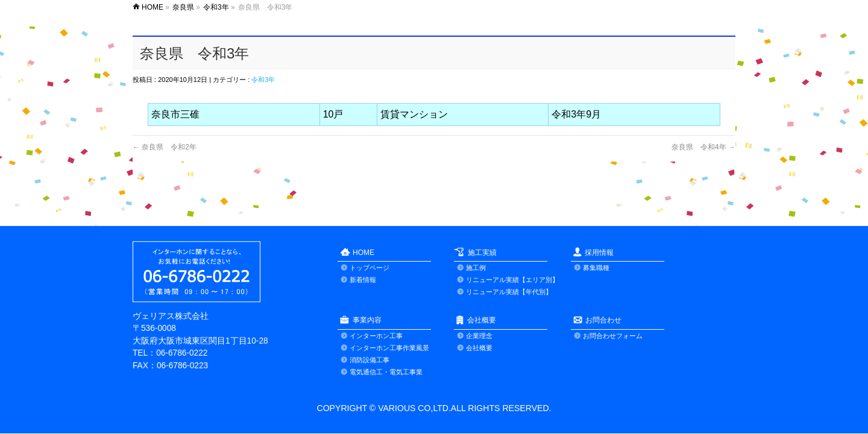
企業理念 (479, 336)
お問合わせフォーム (613, 336)
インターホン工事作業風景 (389, 348)
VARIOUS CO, (404, 408)
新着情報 (363, 280)
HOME (363, 253)
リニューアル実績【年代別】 (509, 292)
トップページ (370, 268)
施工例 (476, 268)
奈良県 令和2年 (165, 147)
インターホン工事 (376, 336)
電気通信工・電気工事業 (386, 372)
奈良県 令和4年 (703, 147)
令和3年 (263, 80)
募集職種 (596, 268)
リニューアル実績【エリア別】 (512, 280)
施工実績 (482, 253)
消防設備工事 (370, 360)
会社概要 (482, 320)
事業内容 (367, 320)
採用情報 (599, 253)
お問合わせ (603, 320)
